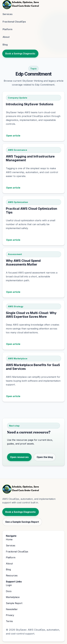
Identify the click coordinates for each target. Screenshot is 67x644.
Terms (9, 621)
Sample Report (14, 603)
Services (8, 14)
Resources (12, 575)
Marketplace (13, 597)
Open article (13, 136)
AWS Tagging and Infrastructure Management (30, 158)
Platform (7, 29)
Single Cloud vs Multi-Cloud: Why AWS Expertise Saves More (31, 315)
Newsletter (12, 609)
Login (9, 585)
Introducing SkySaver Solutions (30, 104)
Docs (9, 591)
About (6, 37)
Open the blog (45, 457)
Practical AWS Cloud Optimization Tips (31, 210)
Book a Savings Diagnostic (20, 54)
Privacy (10, 615)
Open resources (19, 457)
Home (9, 539)
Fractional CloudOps (14, 22)
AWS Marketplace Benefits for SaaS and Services (33, 367)
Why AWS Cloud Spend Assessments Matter (23, 263)
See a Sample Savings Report (22, 522)
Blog (5, 45)
